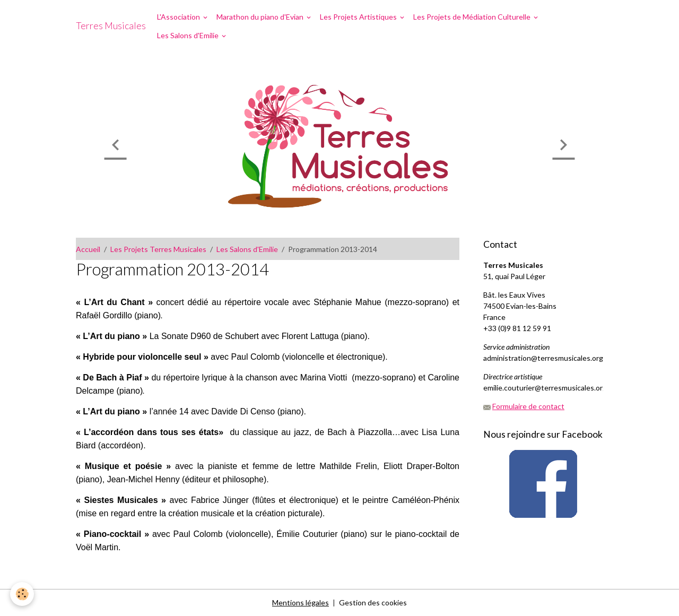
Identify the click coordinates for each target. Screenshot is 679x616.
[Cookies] (23, 594)
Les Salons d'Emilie (189, 35)
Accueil (88, 249)
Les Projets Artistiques (359, 17)
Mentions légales (301, 602)
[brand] (111, 26)
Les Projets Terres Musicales (158, 249)
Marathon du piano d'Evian (261, 17)
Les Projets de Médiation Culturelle (473, 17)
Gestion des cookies (373, 602)
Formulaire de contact (528, 406)
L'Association (179, 17)
